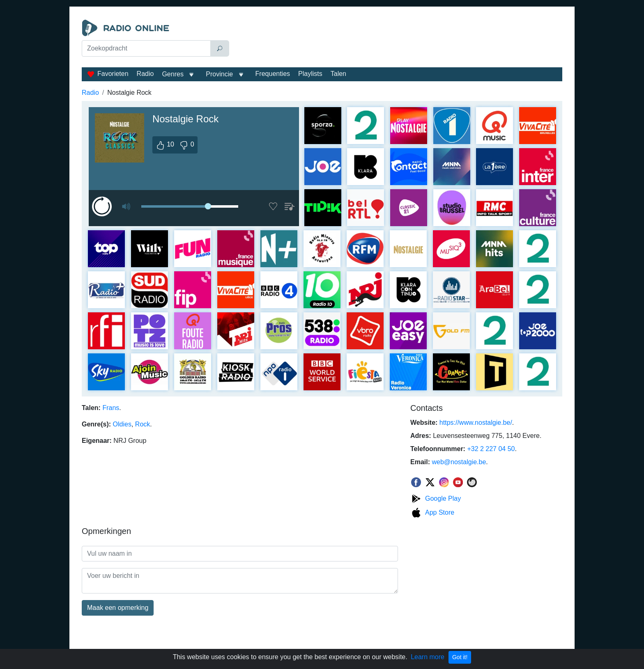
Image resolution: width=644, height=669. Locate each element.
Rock (143, 424)
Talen (338, 74)
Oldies (122, 424)
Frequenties (273, 74)
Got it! (460, 657)
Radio (145, 74)
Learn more (428, 657)
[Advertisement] (398, 40)
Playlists (310, 74)
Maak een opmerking (118, 608)
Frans (111, 408)
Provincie (220, 74)
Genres (172, 74)
